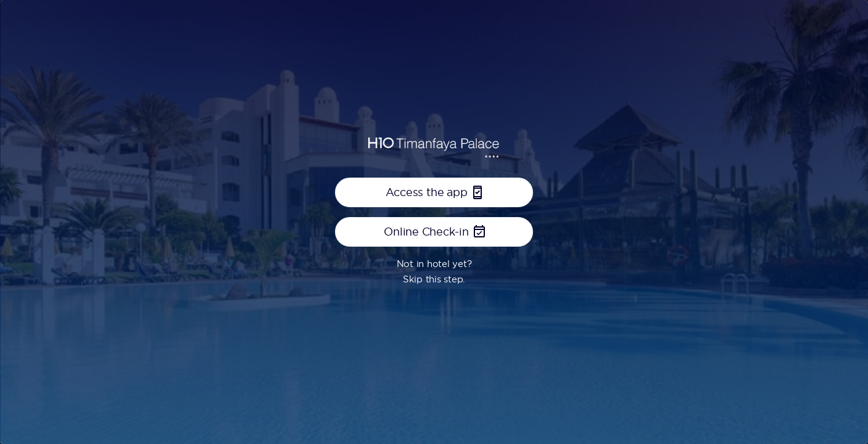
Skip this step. (434, 279)
